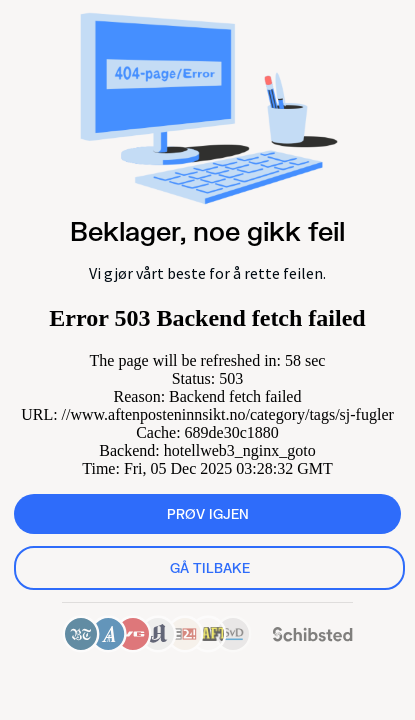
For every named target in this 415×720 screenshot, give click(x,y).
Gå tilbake (210, 568)
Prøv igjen (208, 514)
